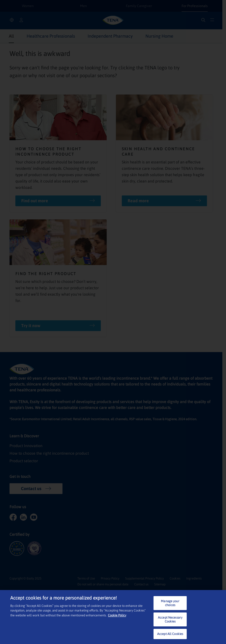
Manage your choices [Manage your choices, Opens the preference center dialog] (170, 603)
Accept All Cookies (170, 634)
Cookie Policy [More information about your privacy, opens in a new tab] (117, 615)
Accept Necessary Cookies (170, 619)
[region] (113, 617)
